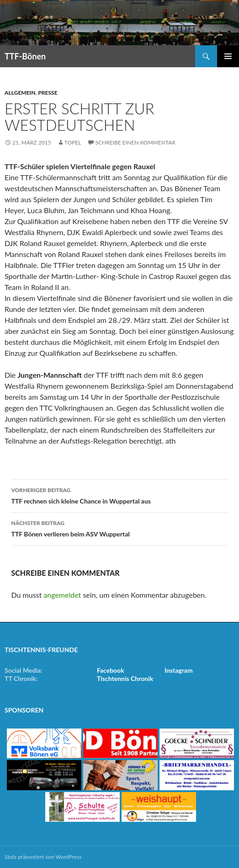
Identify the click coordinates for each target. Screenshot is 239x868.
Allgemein (20, 93)
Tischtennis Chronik (125, 678)
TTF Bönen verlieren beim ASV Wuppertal (120, 528)
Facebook (111, 670)
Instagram (179, 670)
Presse (48, 93)
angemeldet (62, 595)
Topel (73, 142)
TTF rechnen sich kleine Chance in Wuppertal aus (120, 495)
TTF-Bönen (25, 56)
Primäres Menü (228, 56)
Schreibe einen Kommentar (135, 142)
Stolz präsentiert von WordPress (43, 857)
